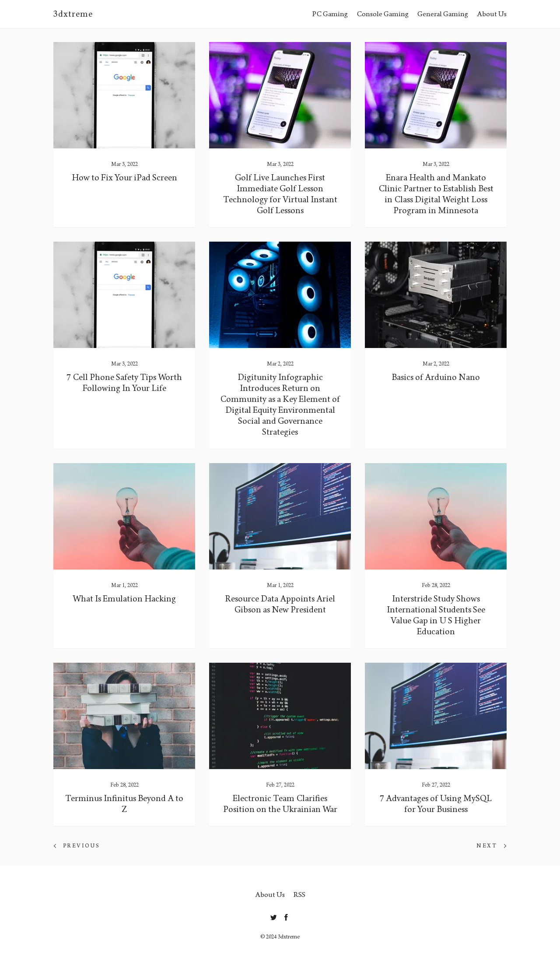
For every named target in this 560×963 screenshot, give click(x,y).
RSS (299, 894)
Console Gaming (383, 14)
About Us (492, 14)
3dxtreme (73, 14)
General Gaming (443, 14)
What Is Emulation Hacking (124, 599)
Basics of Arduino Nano (436, 377)
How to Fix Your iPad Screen (124, 178)
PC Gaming (330, 14)
